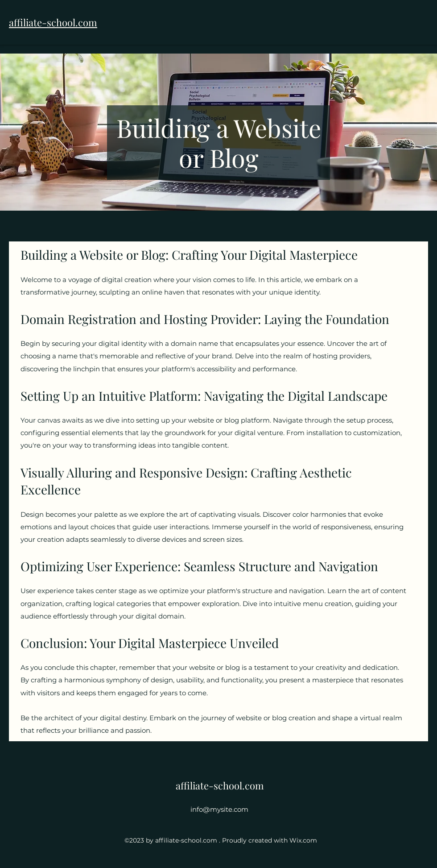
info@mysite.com (219, 809)
